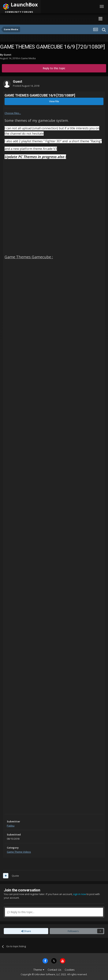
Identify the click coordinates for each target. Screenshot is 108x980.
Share (26, 931)
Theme (39, 970)
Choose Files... (13, 113)
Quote (15, 876)
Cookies (70, 970)
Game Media (28, 58)
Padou (11, 826)
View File (54, 101)
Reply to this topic (54, 68)
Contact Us (54, 970)
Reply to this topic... (21, 912)
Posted (26, 86)
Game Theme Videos (19, 852)
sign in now (80, 894)
